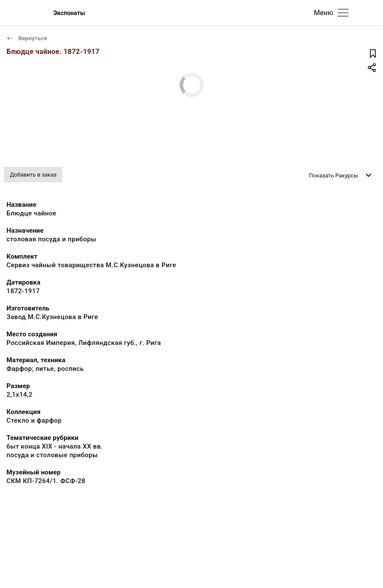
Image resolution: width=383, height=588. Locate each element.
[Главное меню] (343, 13)
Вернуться (27, 38)
